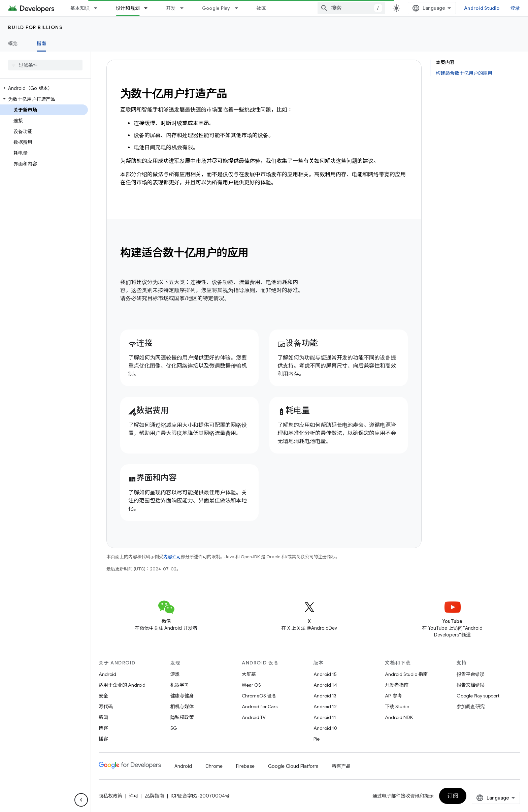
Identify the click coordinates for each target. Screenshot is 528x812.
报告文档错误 (471, 685)
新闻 (103, 717)
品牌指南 (155, 796)
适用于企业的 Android (122, 685)
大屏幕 (249, 674)
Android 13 (325, 696)
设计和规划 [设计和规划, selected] (128, 8)
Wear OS (251, 685)
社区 (261, 8)
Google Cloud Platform (293, 766)
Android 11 (325, 717)
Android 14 (325, 685)
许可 (134, 796)
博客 (103, 728)
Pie (317, 739)
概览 (13, 43)
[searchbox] (45, 65)
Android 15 (325, 674)
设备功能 (298, 343)
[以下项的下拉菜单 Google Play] (239, 8)
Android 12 (325, 707)
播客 (103, 739)
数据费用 (148, 410)
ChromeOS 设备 (259, 696)
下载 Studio (397, 707)
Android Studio (497, 8)
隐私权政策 (182, 717)
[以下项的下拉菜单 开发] (185, 8)
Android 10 (325, 728)
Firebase (245, 766)
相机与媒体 (182, 707)
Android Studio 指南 (406, 674)
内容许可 (172, 557)
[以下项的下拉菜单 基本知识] (99, 8)
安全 (103, 696)
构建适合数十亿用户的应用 (184, 253)
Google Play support (478, 696)
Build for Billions (35, 27)
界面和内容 (153, 478)
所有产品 (341, 766)
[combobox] (415, 8)
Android (107, 674)
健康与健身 (182, 696)
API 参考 (393, 696)
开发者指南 (397, 685)
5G (174, 728)
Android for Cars (260, 707)
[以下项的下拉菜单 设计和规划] (149, 8)
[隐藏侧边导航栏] (81, 800)
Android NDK (399, 717)
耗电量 (294, 410)
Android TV (254, 717)
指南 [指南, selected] (42, 43)
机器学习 (180, 685)
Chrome (214, 766)
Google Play (216, 8)
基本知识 (80, 8)
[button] (44, 88)
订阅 (501, 796)
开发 (171, 8)
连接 (140, 343)
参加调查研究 (471, 707)
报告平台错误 (471, 674)
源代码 (106, 707)
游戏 (175, 674)
